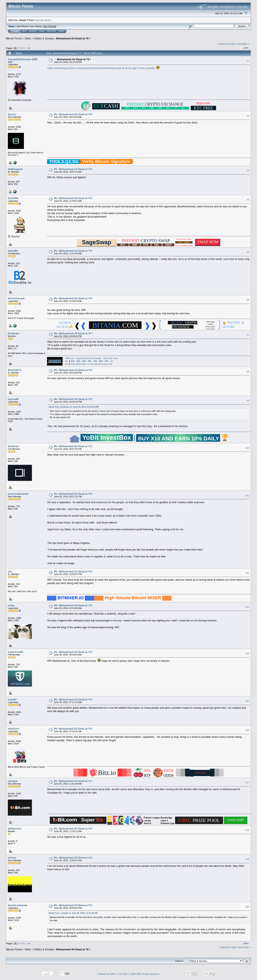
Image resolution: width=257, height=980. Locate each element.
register (47, 20)
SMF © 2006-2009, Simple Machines (141, 974)
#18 (247, 830)
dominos (13, 446)
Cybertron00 (16, 652)
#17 (247, 783)
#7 (248, 335)
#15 (247, 701)
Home (15, 31)
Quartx (12, 114)
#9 (248, 401)
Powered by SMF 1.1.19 (110, 974)
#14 (247, 653)
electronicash (16, 298)
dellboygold (15, 169)
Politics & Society (44, 38)
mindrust (13, 729)
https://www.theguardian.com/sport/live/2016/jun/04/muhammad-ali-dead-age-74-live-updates (101, 68)
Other (28, 38)
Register (52, 31)
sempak (13, 781)
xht (10, 571)
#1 (248, 61)
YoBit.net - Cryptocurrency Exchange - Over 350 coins (92, 358)
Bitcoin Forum (14, 38)
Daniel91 (13, 198)
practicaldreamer (18, 494)
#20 (247, 907)
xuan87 (12, 700)
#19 (247, 859)
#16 (247, 730)
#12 (247, 573)
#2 (248, 116)
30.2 (45, 26)
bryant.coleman (17, 905)
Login (42, 31)
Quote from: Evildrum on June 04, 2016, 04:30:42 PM (74, 407)
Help (24, 31)
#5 (248, 252)
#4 (248, 200)
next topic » (243, 44)
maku (11, 605)
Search (33, 31)
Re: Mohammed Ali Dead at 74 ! (73, 114)
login (38, 20)
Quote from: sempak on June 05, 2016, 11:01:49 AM (73, 913)
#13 (247, 607)
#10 (247, 448)
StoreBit (13, 251)
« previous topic (226, 44)
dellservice (15, 829)
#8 (248, 371)
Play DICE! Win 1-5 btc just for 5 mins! (90, 364)
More (61, 31)
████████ (55, 361)
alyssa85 (13, 399)
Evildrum (13, 333)
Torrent (52, 26)
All (29, 48)
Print (246, 48)
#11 (247, 496)
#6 (248, 300)
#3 (248, 171)
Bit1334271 (15, 370)
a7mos (12, 858)
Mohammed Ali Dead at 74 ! (73, 38)
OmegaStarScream (19, 59)
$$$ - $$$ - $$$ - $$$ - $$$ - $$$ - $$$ (90, 361)
